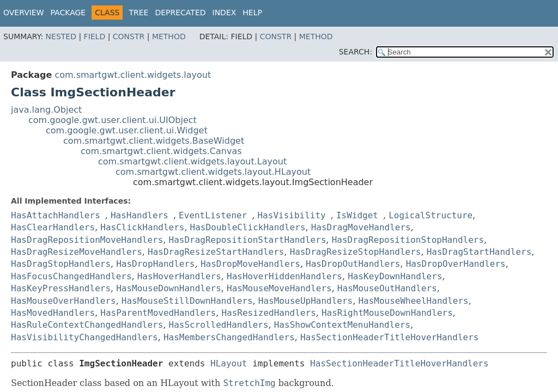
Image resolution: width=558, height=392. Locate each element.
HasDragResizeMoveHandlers (77, 252)
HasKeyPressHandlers (61, 288)
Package (68, 13)
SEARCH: (356, 52)
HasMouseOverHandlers (63, 301)
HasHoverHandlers (179, 276)
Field (95, 36)
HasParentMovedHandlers (158, 313)
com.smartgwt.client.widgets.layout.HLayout (213, 172)
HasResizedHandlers (268, 313)
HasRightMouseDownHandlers (387, 313)
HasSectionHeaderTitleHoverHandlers (390, 337)
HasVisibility (291, 215)
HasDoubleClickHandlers (248, 227)
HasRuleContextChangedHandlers (87, 325)
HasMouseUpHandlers (305, 301)
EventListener (213, 215)
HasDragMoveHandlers (361, 227)
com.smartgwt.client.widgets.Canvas (161, 151)
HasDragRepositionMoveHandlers (87, 240)
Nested (61, 36)
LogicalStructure (430, 215)
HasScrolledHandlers (219, 325)
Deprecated (180, 13)
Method (169, 36)
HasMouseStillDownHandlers (187, 301)
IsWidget (357, 215)
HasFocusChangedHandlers (71, 276)
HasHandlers (139, 215)
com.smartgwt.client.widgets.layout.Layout (192, 161)
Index (225, 13)
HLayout (229, 363)
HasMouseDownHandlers (169, 288)
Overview (24, 13)
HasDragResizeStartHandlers (216, 252)
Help (252, 13)
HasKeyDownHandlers (395, 276)
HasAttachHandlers (56, 215)
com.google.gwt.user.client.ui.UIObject (113, 120)
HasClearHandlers (53, 227)
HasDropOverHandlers (456, 264)
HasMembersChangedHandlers (229, 337)
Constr (129, 36)
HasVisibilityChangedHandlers (84, 337)
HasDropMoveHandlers (250, 264)
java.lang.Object (46, 110)
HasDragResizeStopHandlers (356, 252)
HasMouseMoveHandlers (279, 288)
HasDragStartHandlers (479, 252)
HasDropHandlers (156, 264)
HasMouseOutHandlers (387, 288)
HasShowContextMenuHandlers (342, 325)
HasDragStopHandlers (61, 264)
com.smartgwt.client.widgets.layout (133, 75)
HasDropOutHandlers (353, 264)
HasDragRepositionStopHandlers (408, 240)
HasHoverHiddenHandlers (284, 276)
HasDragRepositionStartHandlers (248, 240)
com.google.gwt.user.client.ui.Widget (127, 130)
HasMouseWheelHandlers (413, 301)
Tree (138, 13)
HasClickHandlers (142, 227)
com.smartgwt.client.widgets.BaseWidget (154, 141)
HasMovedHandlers (53, 313)
